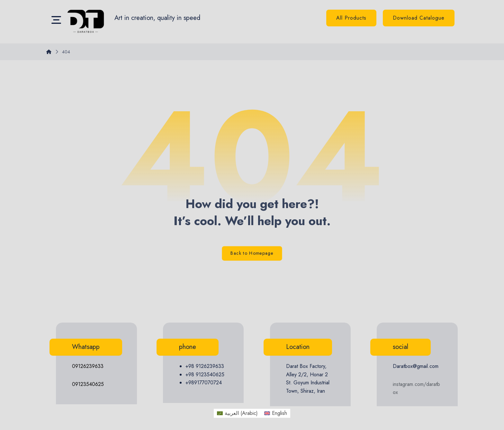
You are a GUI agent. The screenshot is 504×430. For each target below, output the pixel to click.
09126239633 (88, 366)
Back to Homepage (252, 254)
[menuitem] (237, 413)
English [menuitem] (279, 413)
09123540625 (88, 384)
